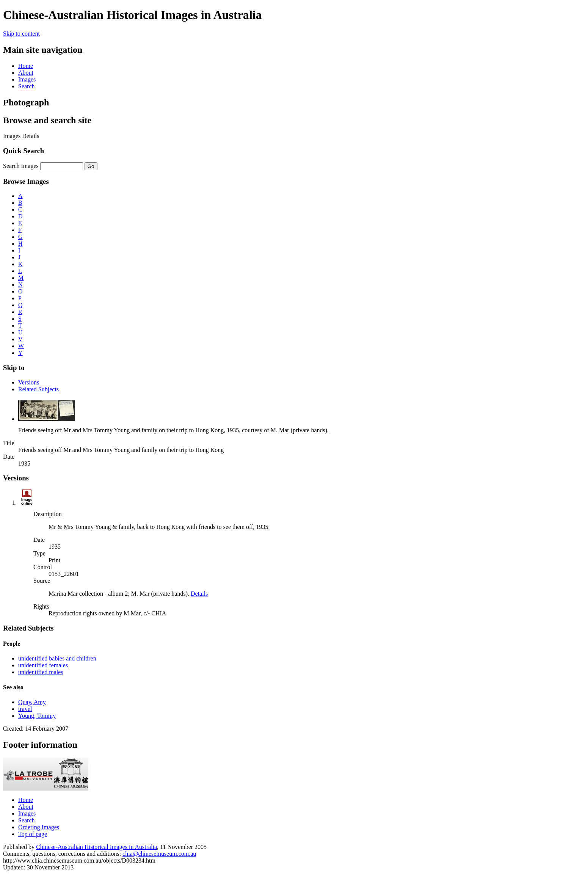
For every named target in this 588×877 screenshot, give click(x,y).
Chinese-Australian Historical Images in (96, 847)
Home (26, 66)
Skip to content (21, 34)
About (26, 73)
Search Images (21, 166)
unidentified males (41, 672)
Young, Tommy (37, 716)
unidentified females (43, 665)
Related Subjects (38, 389)
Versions (29, 382)
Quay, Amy (32, 702)
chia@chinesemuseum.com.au (159, 854)
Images (27, 79)
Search (27, 86)
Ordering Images (39, 827)
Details (199, 594)
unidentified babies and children (57, 658)
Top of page (33, 834)
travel (25, 709)
